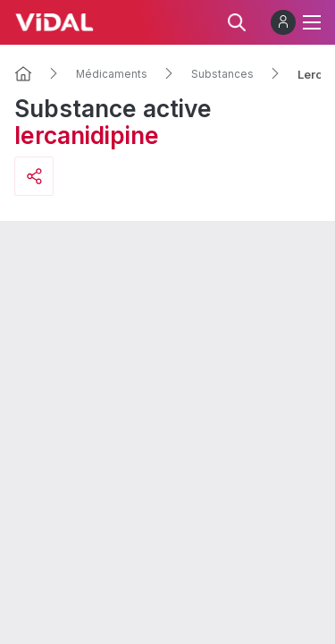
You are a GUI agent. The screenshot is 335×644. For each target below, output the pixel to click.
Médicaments (112, 74)
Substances (222, 74)
